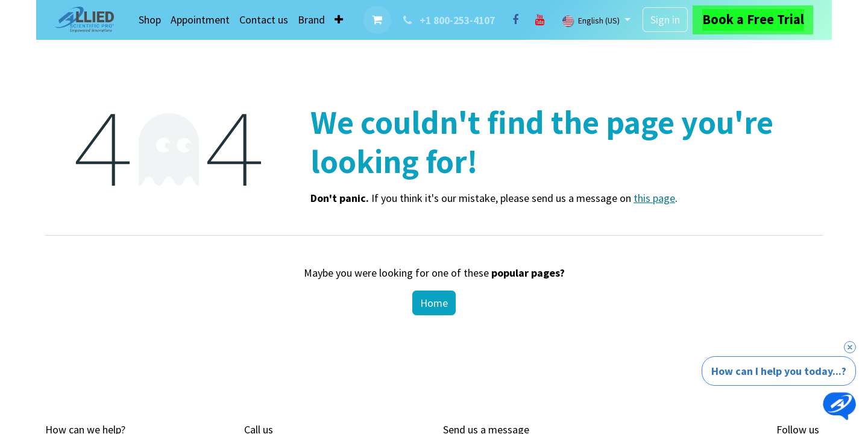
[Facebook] (515, 20)
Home (434, 303)
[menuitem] (150, 20)
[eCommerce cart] (377, 20)
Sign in (665, 20)
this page (654, 198)
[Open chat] (839, 405)
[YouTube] (539, 20)
